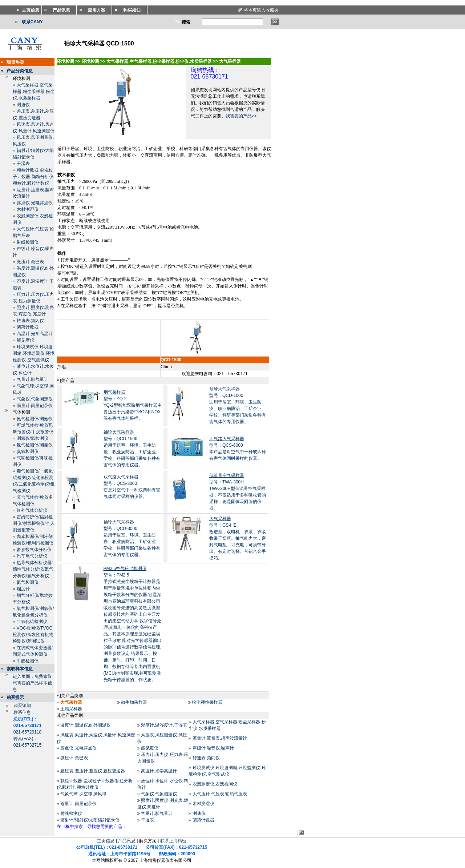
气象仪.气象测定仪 (35, 399)
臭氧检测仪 (28, 451)
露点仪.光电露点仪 (35, 203)
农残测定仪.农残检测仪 (215, 784)
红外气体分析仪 (32, 510)
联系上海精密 (173, 841)
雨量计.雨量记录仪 (35, 406)
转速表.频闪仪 (30, 321)
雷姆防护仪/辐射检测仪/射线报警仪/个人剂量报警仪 (34, 523)
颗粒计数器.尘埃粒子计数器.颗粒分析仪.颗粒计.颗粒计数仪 (34, 177)
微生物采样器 (134, 702)
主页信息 (106, 841)
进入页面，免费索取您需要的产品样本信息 (32, 683)
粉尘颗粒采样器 (207, 702)
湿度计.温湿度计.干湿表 (164, 725)
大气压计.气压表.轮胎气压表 (220, 794)
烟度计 (23, 589)
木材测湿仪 (28, 209)
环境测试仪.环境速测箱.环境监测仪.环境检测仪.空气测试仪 (34, 353)
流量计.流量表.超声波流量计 (220, 738)
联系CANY (32, 22)
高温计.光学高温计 (35, 334)
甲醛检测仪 (28, 661)
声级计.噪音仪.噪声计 (213, 748)
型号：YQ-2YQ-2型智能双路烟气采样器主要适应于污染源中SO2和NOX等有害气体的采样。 (133, 405)
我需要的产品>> (241, 116)
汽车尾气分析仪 (32, 556)
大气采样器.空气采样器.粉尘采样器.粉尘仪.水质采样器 (34, 92)
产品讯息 (127, 841)
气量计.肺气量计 (33, 379)
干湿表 (23, 164)
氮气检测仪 (28, 582)
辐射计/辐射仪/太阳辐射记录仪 (90, 820)
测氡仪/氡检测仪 (33, 438)
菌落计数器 (28, 327)
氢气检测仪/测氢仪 (35, 445)
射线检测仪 (28, 242)
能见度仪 (25, 340)
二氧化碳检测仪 (32, 622)
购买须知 (22, 706)
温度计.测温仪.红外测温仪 (86, 725)
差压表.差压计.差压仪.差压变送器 (93, 771)
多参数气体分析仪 (34, 550)
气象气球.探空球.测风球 (83, 794)
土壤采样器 (71, 709)
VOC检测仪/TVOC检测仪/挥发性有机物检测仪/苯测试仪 (33, 635)
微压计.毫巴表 (30, 262)
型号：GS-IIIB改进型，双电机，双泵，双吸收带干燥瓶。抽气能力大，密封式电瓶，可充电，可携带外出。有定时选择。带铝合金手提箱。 (238, 538)
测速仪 (23, 105)
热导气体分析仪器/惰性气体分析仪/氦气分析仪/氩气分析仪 (33, 569)
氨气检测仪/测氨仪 (35, 419)
